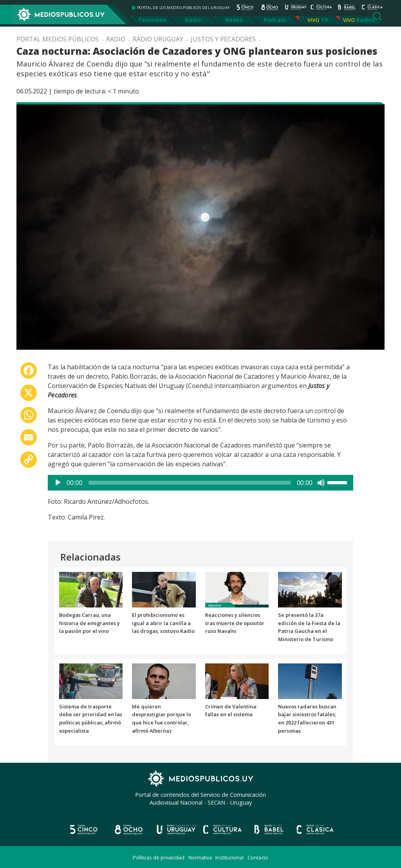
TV (324, 20)
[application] (200, 483)
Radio (193, 20)
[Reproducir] (58, 483)
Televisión (152, 20)
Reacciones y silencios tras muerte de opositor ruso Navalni (235, 623)
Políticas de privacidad (159, 857)
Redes (234, 20)
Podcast (275, 20)
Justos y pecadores (223, 39)
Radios (366, 20)
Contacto (258, 857)
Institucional (229, 857)
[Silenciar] (321, 483)
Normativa (200, 857)
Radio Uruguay (158, 39)
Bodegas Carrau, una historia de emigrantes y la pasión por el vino (89, 623)
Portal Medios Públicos (58, 39)
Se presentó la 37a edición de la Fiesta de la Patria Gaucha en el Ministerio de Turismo (309, 627)
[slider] (190, 483)
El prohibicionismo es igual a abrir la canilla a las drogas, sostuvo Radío (163, 623)
